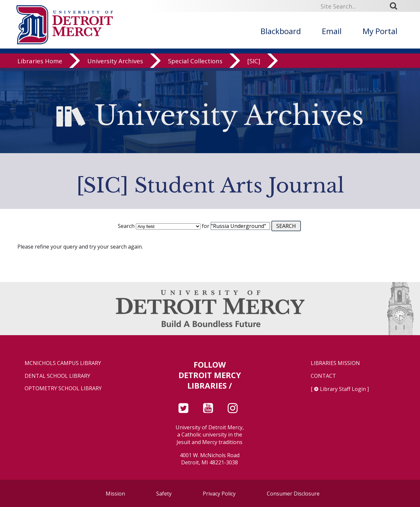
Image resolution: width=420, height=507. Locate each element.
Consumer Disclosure (293, 494)
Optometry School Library (63, 388)
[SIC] (254, 64)
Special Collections (195, 64)
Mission (115, 494)
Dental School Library (57, 376)
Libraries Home (40, 64)
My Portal (380, 31)
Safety (164, 494)
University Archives (115, 64)
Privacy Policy (219, 494)
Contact (323, 376)
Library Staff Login (343, 389)
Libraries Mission (335, 363)
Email (332, 31)
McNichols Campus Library (63, 363)
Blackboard (281, 31)
